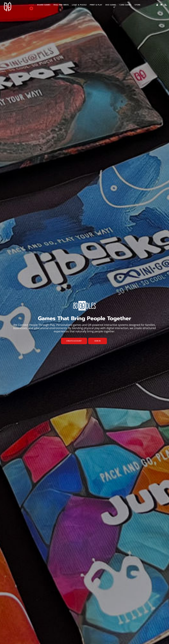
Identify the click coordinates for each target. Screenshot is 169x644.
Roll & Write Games (46, 616)
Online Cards (40, 619)
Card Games (126, 616)
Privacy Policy (114, 619)
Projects (78, 619)
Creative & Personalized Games (107, 613)
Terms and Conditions (95, 619)
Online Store (78, 621)
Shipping (128, 619)
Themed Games (56, 619)
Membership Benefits (80, 613)
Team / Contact (94, 621)
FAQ (68, 619)
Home (89, 81)
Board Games (130, 613)
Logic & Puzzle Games (93, 616)
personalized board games (81, 189)
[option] (84, 39)
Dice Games (112, 616)
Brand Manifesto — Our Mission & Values (50, 613)
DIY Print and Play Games (69, 616)
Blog (67, 621)
